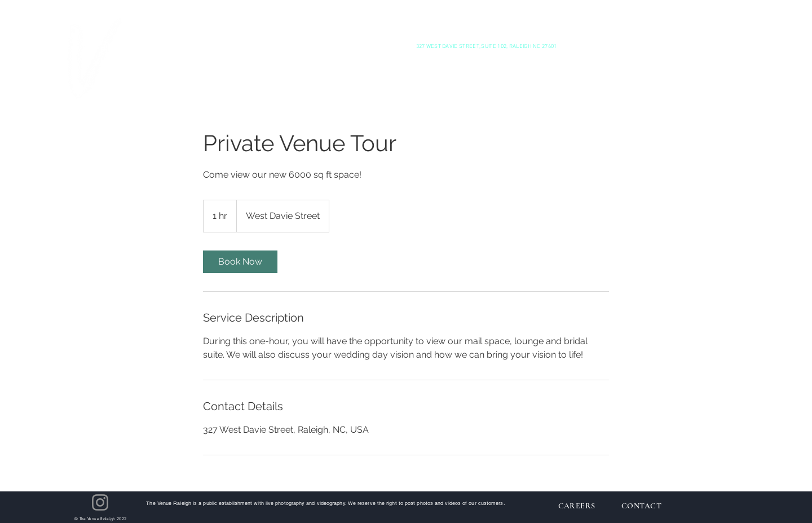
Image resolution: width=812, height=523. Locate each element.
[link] (240, 262)
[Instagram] (100, 502)
